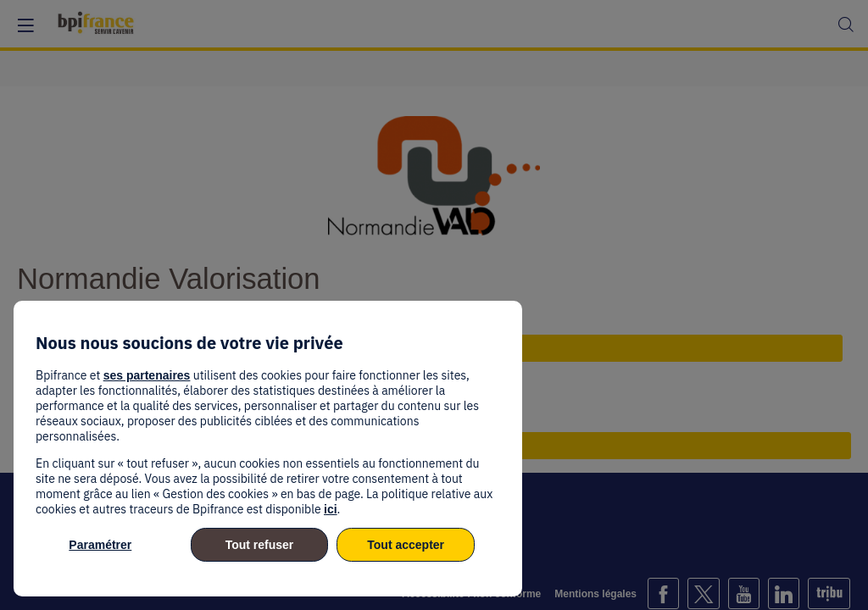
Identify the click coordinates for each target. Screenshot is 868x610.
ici (331, 509)
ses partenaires (147, 375)
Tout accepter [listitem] (406, 545)
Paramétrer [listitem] (100, 545)
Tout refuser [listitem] (260, 545)
